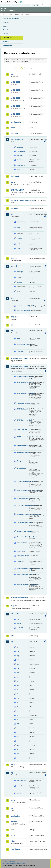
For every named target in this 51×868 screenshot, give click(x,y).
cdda (13, 128)
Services (6, 42)
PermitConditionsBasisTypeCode (23, 537)
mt (18, 724)
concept (20, 272)
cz (18, 664)
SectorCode (21, 551)
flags (19, 228)
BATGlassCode (22, 430)
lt (17, 711)
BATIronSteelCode (23, 445)
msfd (13, 800)
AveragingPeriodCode (23, 403)
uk (18, 758)
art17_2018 (16, 114)
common (15, 134)
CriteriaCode (21, 468)
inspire (14, 606)
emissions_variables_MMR (23, 306)
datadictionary (17, 139)
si (18, 749)
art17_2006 (16, 98)
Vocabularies (8, 38)
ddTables (20, 156)
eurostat (14, 208)
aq (12, 74)
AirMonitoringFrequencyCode (23, 377)
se (18, 745)
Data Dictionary (19, 14)
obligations (21, 165)
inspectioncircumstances (23, 344)
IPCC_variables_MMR (23, 310)
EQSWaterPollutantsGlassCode (23, 506)
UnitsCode (21, 562)
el (18, 681)
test (12, 830)
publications (16, 816)
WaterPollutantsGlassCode (23, 575)
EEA (12, 2)
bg (18, 656)
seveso (14, 822)
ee (18, 677)
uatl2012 (20, 628)
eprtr (13, 182)
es (18, 685)
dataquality (16, 176)
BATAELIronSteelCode (23, 420)
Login (34, 5)
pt (18, 737)
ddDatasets (21, 151)
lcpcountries (21, 780)
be (18, 651)
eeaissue (20, 160)
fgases (14, 258)
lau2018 (14, 765)
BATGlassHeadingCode (23, 437)
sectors (20, 793)
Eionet (11, 14)
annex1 (20, 338)
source (19, 282)
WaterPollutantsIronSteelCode (23, 584)
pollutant (20, 351)
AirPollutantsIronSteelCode (23, 393)
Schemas (6, 34)
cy (18, 660)
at (18, 647)
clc (18, 619)
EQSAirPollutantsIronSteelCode (23, 490)
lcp (12, 773)
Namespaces (7, 45)
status (19, 170)
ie (18, 702)
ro (18, 741)
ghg (12, 298)
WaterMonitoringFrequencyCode (23, 569)
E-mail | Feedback (9, 862)
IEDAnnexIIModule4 (19, 598)
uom (13, 835)
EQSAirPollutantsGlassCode (23, 482)
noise (13, 808)
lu (18, 715)
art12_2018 (16, 90)
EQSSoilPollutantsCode (23, 499)
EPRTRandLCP (17, 190)
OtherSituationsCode (23, 523)
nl (18, 728)
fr (18, 694)
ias (12, 325)
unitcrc (19, 248)
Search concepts (28, 68)
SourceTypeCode (23, 556)
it (17, 707)
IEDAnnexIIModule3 (19, 366)
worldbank (15, 849)
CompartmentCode (23, 461)
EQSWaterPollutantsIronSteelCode (23, 514)
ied (12, 331)
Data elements (8, 30)
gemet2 (14, 266)
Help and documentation (11, 18)
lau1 (13, 636)
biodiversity (16, 122)
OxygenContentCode (23, 531)
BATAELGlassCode (23, 409)
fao (12, 214)
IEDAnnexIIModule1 (19, 358)
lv (18, 720)
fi (17, 690)
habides (14, 317)
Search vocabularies (13, 68)
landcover (15, 614)
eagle (19, 624)
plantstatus (21, 786)
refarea (19, 238)
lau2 (13, 642)
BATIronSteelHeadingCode (23, 452)
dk (18, 673)
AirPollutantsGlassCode (23, 382)
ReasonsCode (22, 543)
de (18, 668)
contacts (20, 147)
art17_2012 (16, 106)
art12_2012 (16, 82)
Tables (5, 26)
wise (13, 841)
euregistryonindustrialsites (20, 200)
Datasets (6, 22)
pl (18, 732)
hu (18, 698)
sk (18, 754)
